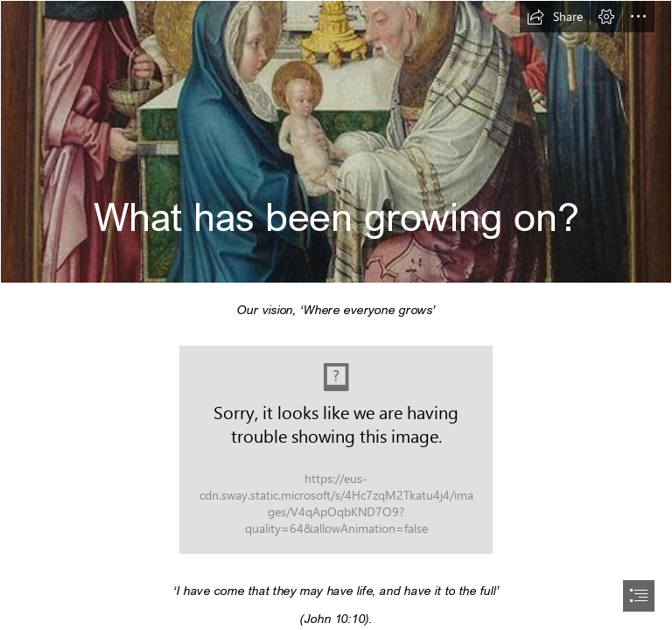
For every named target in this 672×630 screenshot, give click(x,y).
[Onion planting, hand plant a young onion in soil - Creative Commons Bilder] (336, 450)
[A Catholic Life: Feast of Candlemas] (336, 142)
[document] (336, 315)
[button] (555, 17)
